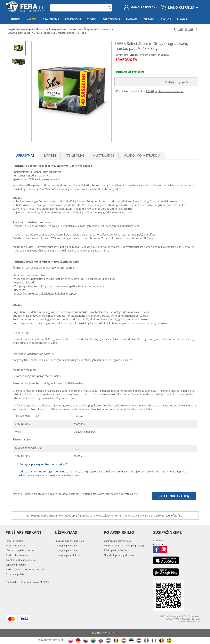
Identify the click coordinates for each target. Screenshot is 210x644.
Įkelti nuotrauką (174, 496)
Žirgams (149, 19)
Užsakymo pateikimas (66, 550)
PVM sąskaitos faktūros (116, 550)
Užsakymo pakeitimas (66, 546)
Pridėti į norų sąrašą (177, 82)
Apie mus (158, 540)
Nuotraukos (104, 155)
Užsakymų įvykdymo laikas (20, 550)
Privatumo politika (15, 574)
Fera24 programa (14, 541)
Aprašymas (25, 155)
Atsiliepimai (75, 155)
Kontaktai (158, 544)
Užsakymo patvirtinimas (67, 555)
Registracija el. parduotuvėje (21, 560)
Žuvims (92, 19)
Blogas (182, 19)
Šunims (16, 19)
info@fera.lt (177, 515)
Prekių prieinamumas (17, 555)
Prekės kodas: (149, 55)
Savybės (50, 155)
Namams (132, 19)
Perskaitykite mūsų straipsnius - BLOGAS (27, 582)
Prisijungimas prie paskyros (69, 541)
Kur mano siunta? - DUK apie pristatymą (125, 546)
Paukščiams (73, 19)
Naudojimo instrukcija (142, 155)
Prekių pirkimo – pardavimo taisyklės (25, 569)
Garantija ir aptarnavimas (117, 541)
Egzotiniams (111, 19)
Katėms (32, 19)
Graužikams (51, 19)
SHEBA (134, 55)
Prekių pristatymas (15, 546)
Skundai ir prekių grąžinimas (119, 555)
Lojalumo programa (16, 565)
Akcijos (166, 19)
